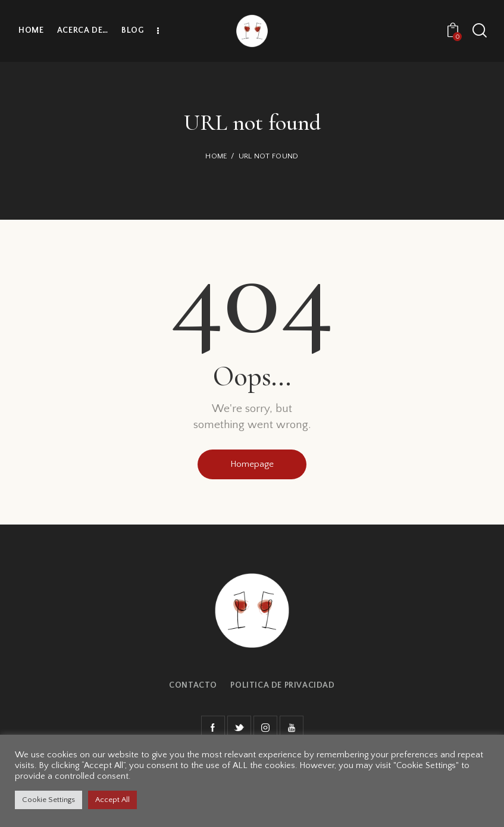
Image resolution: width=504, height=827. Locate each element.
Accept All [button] (112, 800)
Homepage (252, 464)
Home (216, 156)
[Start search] (479, 31)
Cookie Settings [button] (48, 800)
